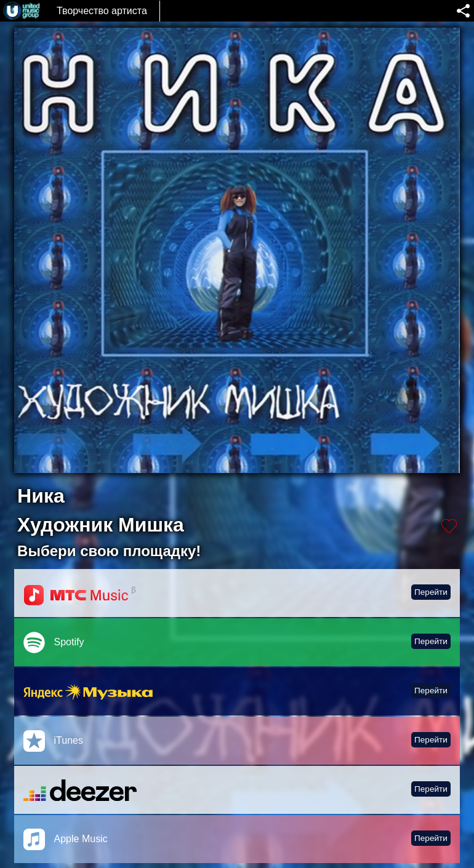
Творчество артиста (102, 11)
